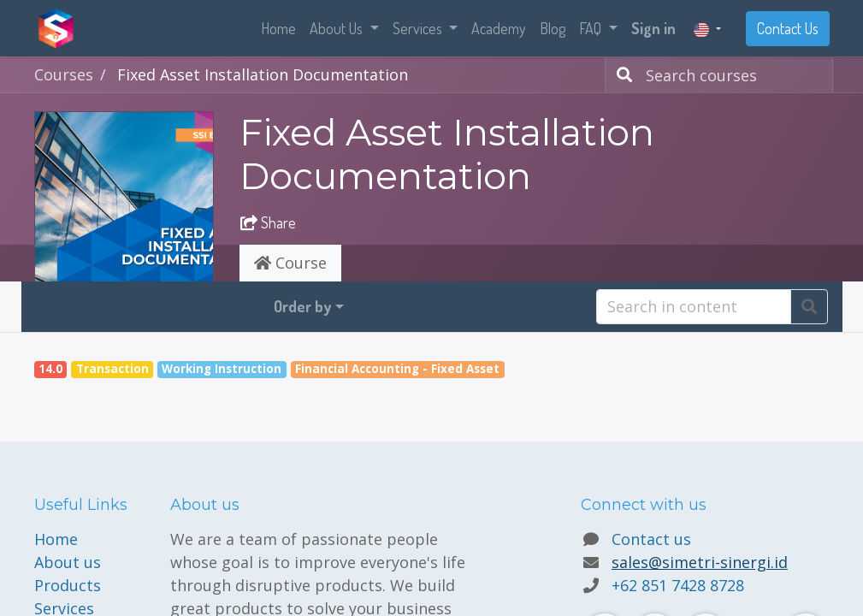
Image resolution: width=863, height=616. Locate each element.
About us (68, 562)
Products (68, 585)
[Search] (621, 75)
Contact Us (788, 28)
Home (56, 539)
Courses (64, 74)
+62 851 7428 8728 (678, 585)
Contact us (651, 539)
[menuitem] (278, 29)
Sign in (653, 28)
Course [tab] (290, 263)
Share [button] (268, 222)
